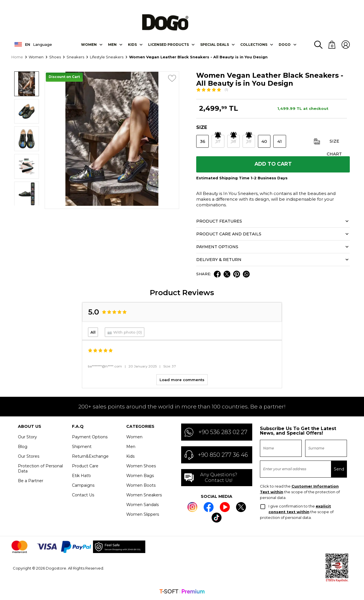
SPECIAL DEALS (215, 45)
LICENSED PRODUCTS (168, 45)
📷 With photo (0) (125, 334)
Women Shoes (141, 467)
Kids (130, 457)
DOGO (285, 45)
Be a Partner (31, 482)
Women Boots (141, 486)
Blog (23, 448)
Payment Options (90, 438)
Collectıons (254, 45)
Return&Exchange (90, 457)
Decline (319, 588)
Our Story (27, 438)
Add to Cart (273, 165)
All (93, 334)
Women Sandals (142, 506)
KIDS (132, 45)
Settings (298, 588)
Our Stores (29, 457)
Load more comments (182, 381)
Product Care (85, 467)
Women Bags (140, 477)
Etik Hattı (81, 477)
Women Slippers (143, 515)
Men (112, 45)
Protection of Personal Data (40, 470)
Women (89, 45)
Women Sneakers (144, 496)
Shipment (82, 448)
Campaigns (83, 486)
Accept (340, 588)
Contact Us (83, 496)
